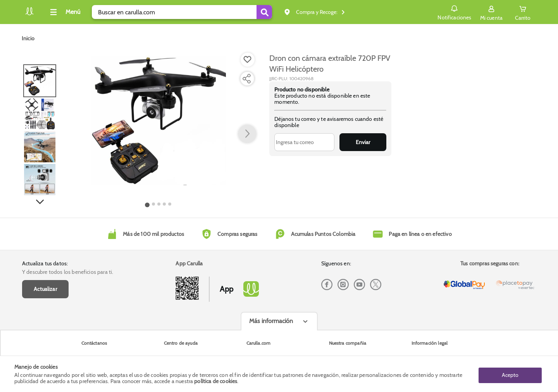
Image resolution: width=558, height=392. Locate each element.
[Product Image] (158, 120)
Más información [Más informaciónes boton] (271, 321)
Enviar (363, 142)
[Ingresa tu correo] (304, 142)
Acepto (510, 374)
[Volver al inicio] (29, 14)
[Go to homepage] (28, 38)
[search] (182, 12)
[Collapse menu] (64, 12)
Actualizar (45, 289)
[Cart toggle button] (523, 12)
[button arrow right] (247, 134)
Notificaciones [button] (454, 12)
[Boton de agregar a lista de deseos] (248, 60)
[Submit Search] (264, 12)
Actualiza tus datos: (45, 263)
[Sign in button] (491, 12)
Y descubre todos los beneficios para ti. (68, 272)
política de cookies (216, 381)
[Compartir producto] (246, 79)
